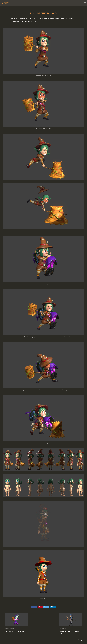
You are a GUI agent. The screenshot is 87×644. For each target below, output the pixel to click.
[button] (81, 640)
